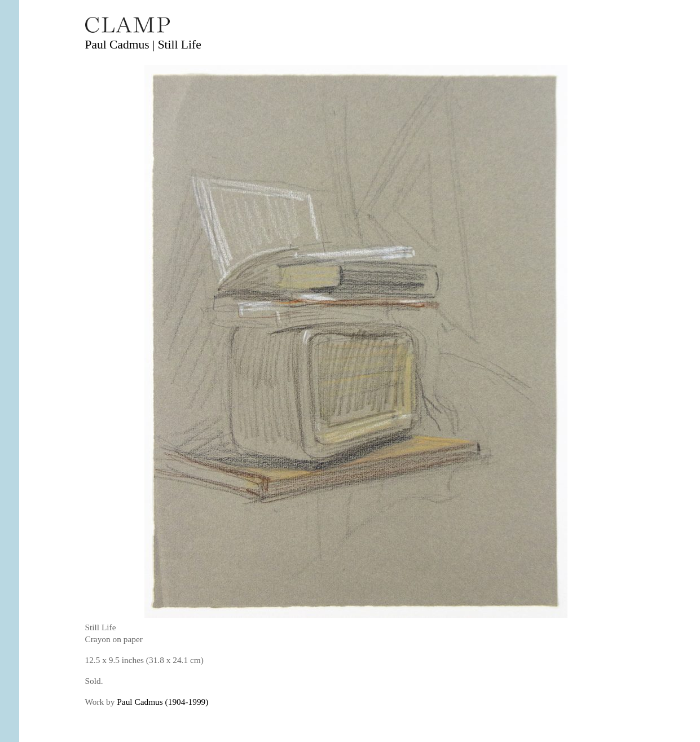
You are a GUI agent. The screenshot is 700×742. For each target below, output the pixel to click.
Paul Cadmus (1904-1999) (162, 702)
